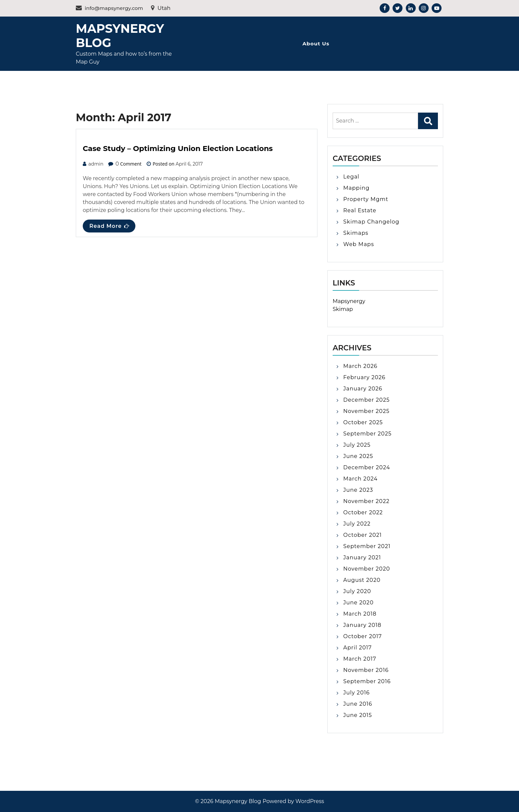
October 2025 (363, 422)
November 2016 (366, 670)
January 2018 (362, 625)
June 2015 (358, 715)
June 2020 (358, 603)
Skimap (343, 309)
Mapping (356, 188)
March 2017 (360, 659)
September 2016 (367, 681)
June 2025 (358, 456)
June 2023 (358, 490)
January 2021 (362, 558)
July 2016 (356, 693)
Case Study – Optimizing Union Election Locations (178, 149)
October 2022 (363, 512)
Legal (351, 177)
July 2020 (357, 591)
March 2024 (360, 479)
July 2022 (357, 524)
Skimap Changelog (371, 222)
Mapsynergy (349, 301)
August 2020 (362, 580)
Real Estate (360, 210)
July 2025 (357, 445)
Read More (109, 226)
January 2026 (363, 389)
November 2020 (367, 569)
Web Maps (359, 244)
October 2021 (362, 535)
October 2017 (363, 636)
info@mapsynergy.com (109, 8)
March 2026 (360, 366)
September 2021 (367, 546)
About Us (316, 44)
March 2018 (360, 614)
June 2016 (358, 704)
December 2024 (367, 467)
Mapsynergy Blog (120, 36)
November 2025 (366, 411)
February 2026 (364, 377)
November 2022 (366, 501)
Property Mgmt (366, 199)
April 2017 (357, 648)
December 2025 (366, 400)
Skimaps (356, 233)
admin (96, 164)
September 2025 (367, 434)
